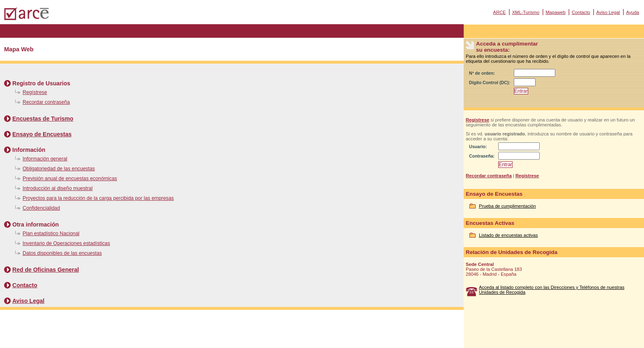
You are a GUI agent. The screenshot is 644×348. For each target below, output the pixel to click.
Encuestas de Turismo (43, 119)
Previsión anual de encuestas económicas (70, 179)
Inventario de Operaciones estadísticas (66, 243)
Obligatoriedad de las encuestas (59, 169)
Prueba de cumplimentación (507, 206)
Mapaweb (555, 12)
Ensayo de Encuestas (42, 134)
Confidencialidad (41, 208)
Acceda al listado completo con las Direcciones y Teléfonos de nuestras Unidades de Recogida (552, 290)
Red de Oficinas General (46, 270)
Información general (45, 159)
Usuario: (478, 147)
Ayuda (632, 12)
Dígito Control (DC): (490, 82)
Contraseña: (482, 156)
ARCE (499, 12)
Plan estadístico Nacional (51, 234)
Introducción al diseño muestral (57, 188)
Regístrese (35, 92)
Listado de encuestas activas (508, 235)
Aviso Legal (608, 12)
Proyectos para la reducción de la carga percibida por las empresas (98, 198)
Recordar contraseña (46, 102)
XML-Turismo (526, 12)
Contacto (581, 12)
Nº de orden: (482, 73)
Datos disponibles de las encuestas (62, 253)
